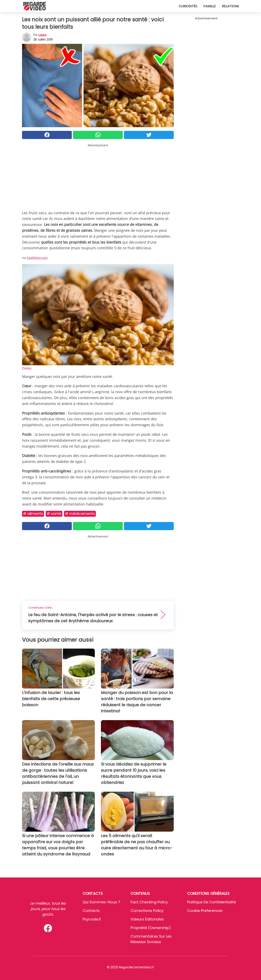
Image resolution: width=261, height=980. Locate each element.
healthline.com (37, 258)
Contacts (91, 911)
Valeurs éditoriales (147, 919)
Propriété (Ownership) (151, 928)
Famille (210, 6)
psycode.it (92, 919)
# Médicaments (80, 514)
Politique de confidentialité (212, 902)
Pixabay (27, 368)
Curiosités (188, 6)
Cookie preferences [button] (205, 911)
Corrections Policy (147, 911)
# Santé (54, 514)
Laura (42, 35)
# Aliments (33, 514)
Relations (230, 6)
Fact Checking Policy (149, 902)
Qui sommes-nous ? (101, 902)
